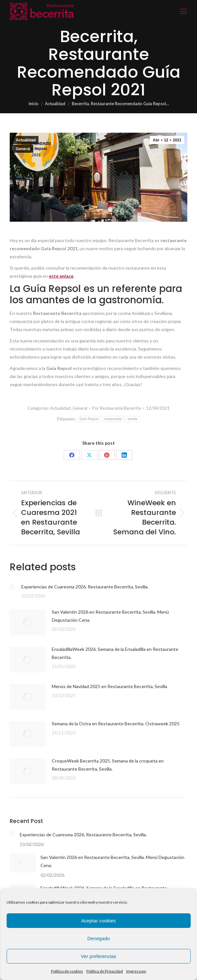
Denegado (98, 938)
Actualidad (26, 140)
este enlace (61, 276)
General (23, 149)
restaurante (113, 419)
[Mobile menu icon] (183, 11)
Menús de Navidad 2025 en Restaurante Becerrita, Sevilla (109, 686)
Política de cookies (67, 971)
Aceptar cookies (98, 921)
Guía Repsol (89, 419)
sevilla (132, 419)
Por (117, 408)
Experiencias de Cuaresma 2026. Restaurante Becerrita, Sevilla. (85, 587)
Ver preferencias (98, 956)
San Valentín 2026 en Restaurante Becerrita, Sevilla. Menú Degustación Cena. (110, 616)
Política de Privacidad (105, 971)
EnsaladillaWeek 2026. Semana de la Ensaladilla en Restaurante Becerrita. (115, 653)
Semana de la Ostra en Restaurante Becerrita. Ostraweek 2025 (116, 724)
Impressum (136, 971)
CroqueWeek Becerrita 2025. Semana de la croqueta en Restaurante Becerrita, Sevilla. (108, 765)
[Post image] (12, 587)
